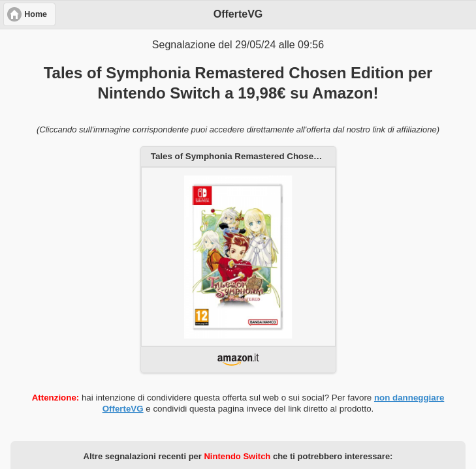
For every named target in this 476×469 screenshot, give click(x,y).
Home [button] (36, 14)
